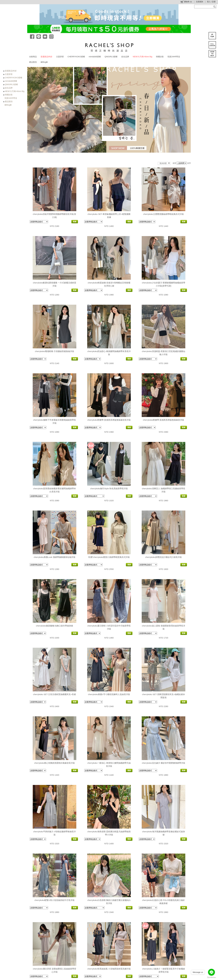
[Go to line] (211, 972)
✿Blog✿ (44, 62)
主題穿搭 (60, 57)
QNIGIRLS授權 (111, 57)
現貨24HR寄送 (174, 57)
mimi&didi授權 (95, 57)
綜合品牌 (125, 57)
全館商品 (33, 57)
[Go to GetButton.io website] (211, 977)
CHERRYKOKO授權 (76, 57)
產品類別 (33, 62)
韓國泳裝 (160, 57)
